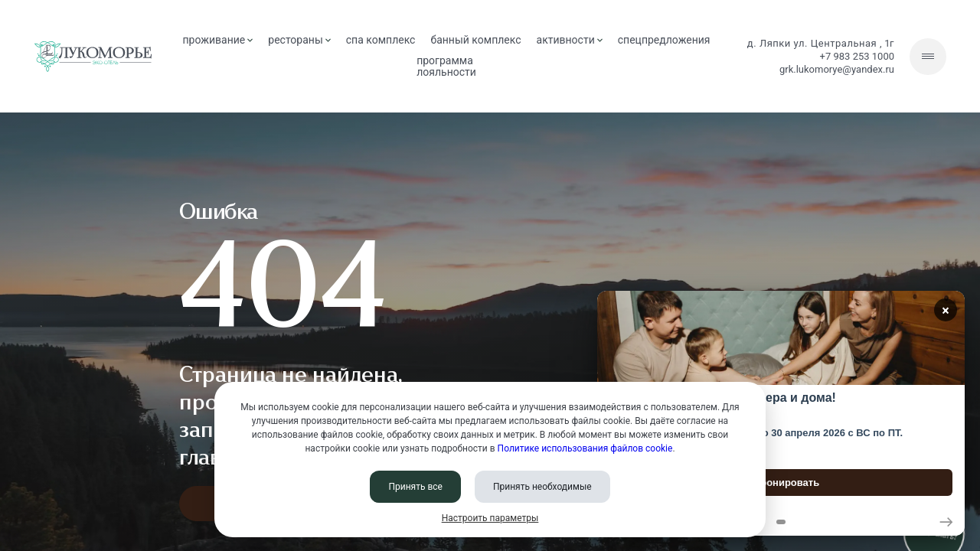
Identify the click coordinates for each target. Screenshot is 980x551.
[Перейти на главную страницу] (93, 57)
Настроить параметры (490, 518)
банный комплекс (475, 40)
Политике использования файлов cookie (585, 448)
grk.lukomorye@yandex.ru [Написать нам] (837, 69)
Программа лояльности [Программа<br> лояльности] (446, 66)
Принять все (415, 487)
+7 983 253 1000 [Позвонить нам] (857, 56)
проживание (218, 40)
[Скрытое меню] (928, 57)
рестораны (299, 40)
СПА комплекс (381, 40)
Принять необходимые (542, 487)
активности (570, 40)
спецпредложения (664, 40)
